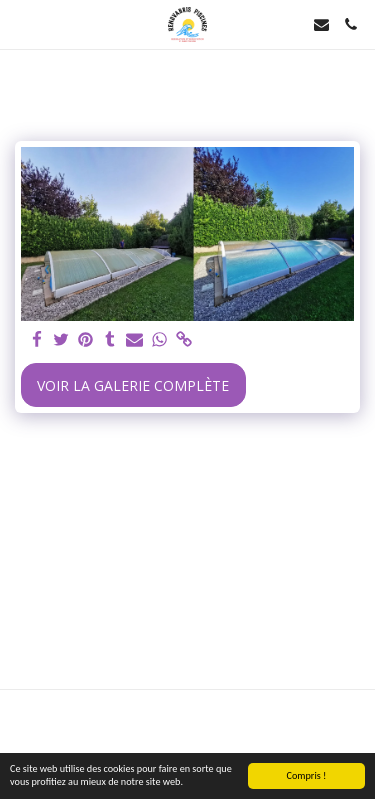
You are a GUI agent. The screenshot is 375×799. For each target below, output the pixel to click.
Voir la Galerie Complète (133, 385)
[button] (22, 23)
